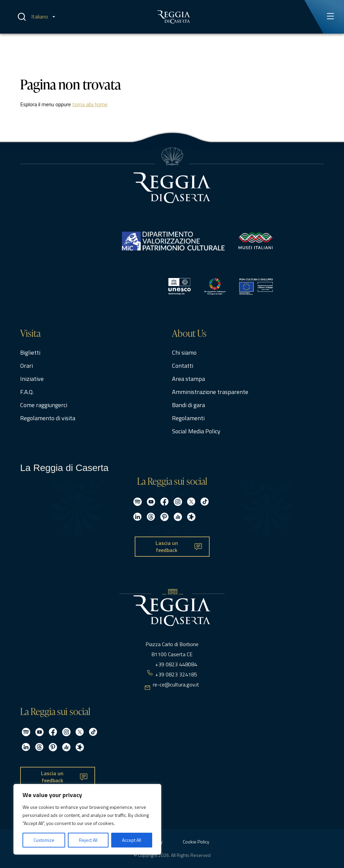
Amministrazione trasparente (210, 392)
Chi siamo (184, 352)
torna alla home (90, 104)
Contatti (183, 366)
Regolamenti (188, 418)
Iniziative (32, 379)
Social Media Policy (196, 431)
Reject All (88, 840)
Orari (27, 366)
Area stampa (188, 379)
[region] (87, 819)
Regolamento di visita (48, 418)
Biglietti (30, 352)
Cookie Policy (196, 842)
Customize (44, 840)
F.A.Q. (27, 392)
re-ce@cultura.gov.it (176, 684)
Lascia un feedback (167, 546)
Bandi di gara (188, 405)
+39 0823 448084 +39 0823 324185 (176, 669)
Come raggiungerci (44, 405)
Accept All (132, 840)
